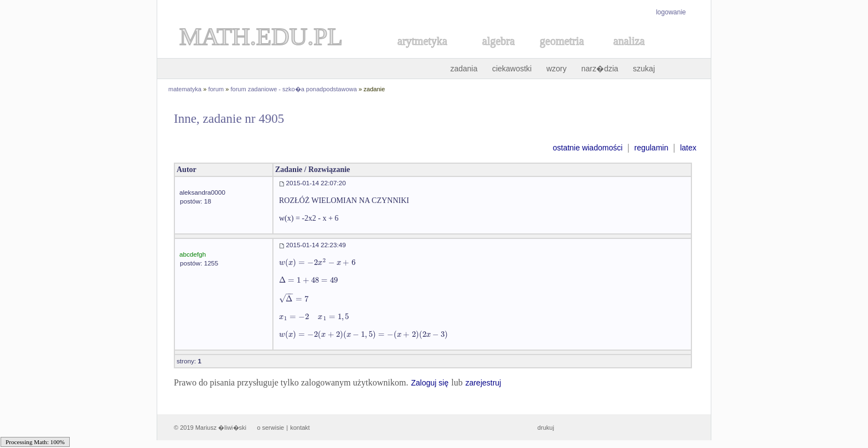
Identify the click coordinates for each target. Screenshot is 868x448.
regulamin (651, 148)
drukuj (546, 428)
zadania (464, 69)
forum (216, 89)
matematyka (185, 89)
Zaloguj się (430, 383)
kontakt (300, 428)
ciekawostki (512, 69)
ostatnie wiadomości (587, 148)
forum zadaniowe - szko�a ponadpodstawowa (294, 89)
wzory (557, 69)
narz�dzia (600, 69)
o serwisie (270, 428)
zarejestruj (484, 383)
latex (688, 148)
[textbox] (317, 262)
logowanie (671, 12)
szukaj (644, 69)
